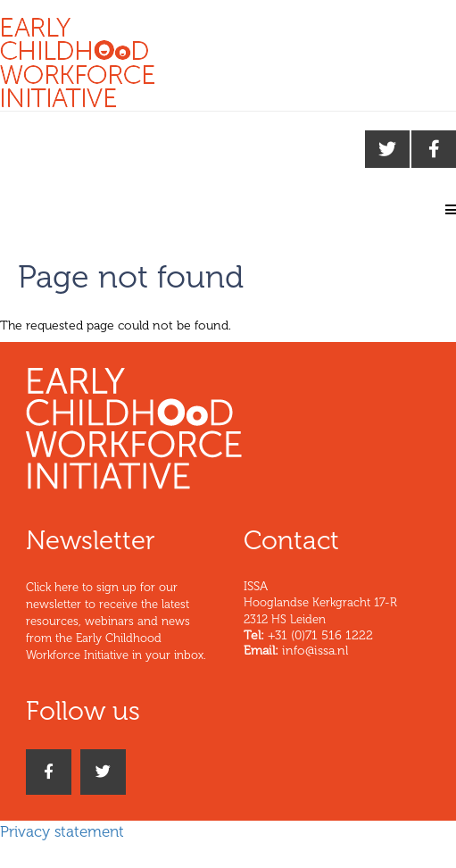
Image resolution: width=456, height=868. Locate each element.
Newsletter (91, 540)
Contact (291, 540)
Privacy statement (62, 831)
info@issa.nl (315, 651)
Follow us (83, 711)
